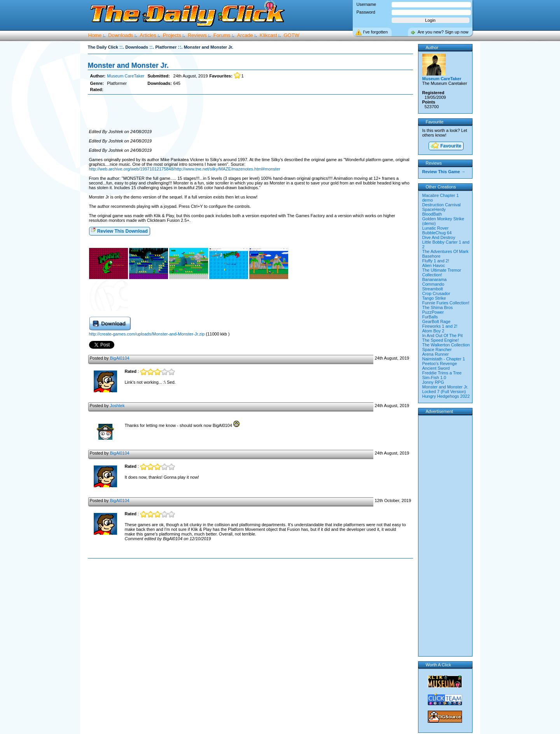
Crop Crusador (436, 293)
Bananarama (435, 279)
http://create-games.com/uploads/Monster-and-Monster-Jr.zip (147, 334)
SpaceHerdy (434, 209)
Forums (222, 35)
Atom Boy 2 (433, 331)
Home (95, 35)
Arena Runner (436, 354)
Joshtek (117, 406)
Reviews (197, 35)
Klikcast (269, 35)
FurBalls (430, 317)
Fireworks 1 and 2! (440, 326)
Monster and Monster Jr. (128, 65)
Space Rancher (437, 349)
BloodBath (432, 214)
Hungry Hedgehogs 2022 (446, 396)
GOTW (291, 35)
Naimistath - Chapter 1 (444, 359)
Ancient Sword (436, 368)
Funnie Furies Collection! (446, 303)
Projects (172, 35)
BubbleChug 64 (437, 233)
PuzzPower (433, 312)
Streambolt (433, 289)
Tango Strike (434, 298)
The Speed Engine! (441, 340)
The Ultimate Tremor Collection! (442, 272)
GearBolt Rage (437, 321)
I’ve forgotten (376, 32)
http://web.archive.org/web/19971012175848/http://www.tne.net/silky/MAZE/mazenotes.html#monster (185, 169)
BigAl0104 (119, 358)
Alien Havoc (434, 265)
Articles (148, 35)
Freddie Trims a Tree (442, 373)
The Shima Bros (438, 307)
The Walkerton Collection (446, 345)
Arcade (245, 35)
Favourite (446, 146)
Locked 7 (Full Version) (444, 392)
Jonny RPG (433, 382)
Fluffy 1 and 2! (436, 261)
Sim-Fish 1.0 (434, 378)
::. (122, 47)
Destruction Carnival (442, 205)
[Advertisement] (250, 112)
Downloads (121, 35)
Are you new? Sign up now (443, 32)
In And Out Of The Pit (443, 335)
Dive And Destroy (439, 237)
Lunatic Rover (436, 228)
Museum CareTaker (126, 76)
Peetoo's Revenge (440, 363)
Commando (433, 284)
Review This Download (119, 231)
